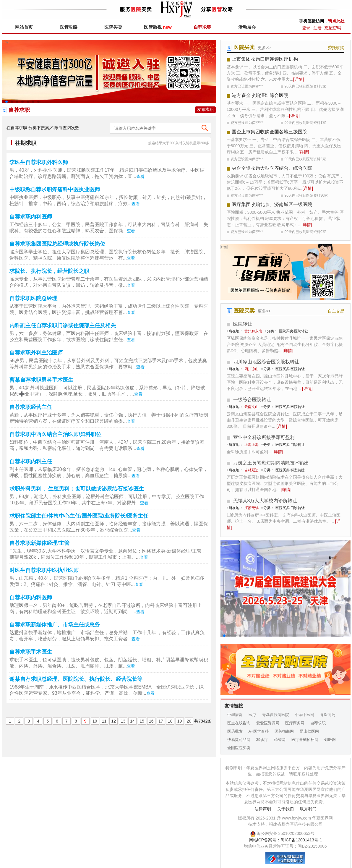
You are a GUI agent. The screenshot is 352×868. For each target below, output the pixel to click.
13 (123, 721)
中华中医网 (305, 715)
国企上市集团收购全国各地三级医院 (270, 132)
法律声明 (263, 809)
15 (142, 721)
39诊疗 (262, 740)
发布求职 (205, 109)
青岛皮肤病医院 (276, 715)
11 (104, 721)
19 (180, 721)
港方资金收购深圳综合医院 (260, 95)
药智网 (280, 740)
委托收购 (336, 48)
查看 (140, 176)
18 (170, 721)
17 (161, 721)
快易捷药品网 (239, 740)
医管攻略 (69, 27)
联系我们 (308, 809)
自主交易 (336, 311)
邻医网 (330, 740)
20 (189, 721)
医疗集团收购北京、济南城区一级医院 (272, 204)
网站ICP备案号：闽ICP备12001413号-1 (285, 840)
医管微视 (158, 27)
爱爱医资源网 (268, 723)
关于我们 (286, 809)
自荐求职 (202, 27)
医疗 (252, 715)
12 (114, 721)
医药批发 (235, 731)
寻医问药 (328, 715)
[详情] (299, 79)
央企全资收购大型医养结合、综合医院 (272, 168)
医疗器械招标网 (305, 740)
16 (151, 721)
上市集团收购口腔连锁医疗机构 (265, 59)
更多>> (264, 48)
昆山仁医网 (309, 731)
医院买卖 (113, 27)
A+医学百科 (259, 731)
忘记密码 (333, 28)
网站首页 (24, 27)
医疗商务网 (295, 723)
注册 (317, 28)
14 (132, 721)
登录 (306, 28)
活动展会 (247, 27)
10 (95, 721)
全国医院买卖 (239, 748)
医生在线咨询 (239, 723)
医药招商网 (284, 731)
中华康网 (235, 715)
